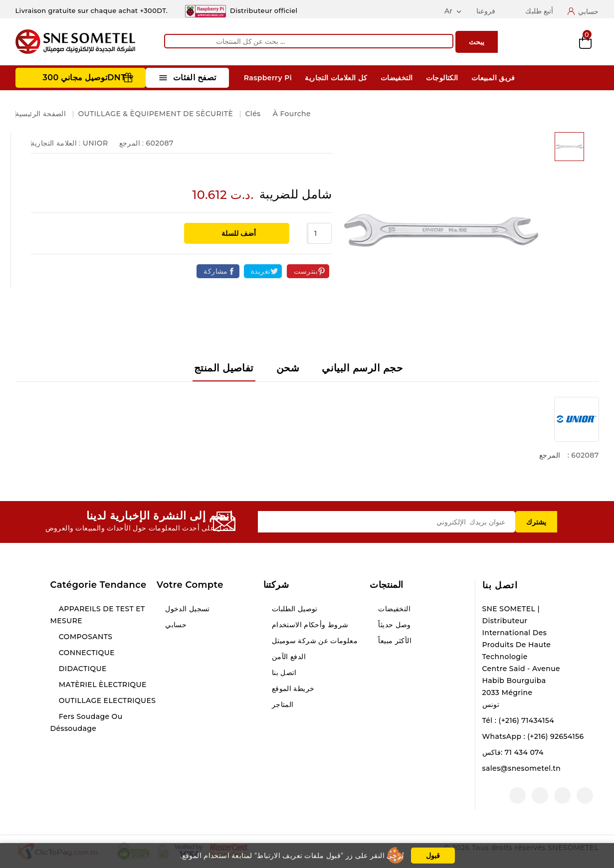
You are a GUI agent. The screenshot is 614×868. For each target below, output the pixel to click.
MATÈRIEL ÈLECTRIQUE (102, 685)
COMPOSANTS (85, 637)
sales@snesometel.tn (522, 768)
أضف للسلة (238, 233)
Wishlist (560, 42)
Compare (534, 42)
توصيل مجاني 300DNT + (88, 78)
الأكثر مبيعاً (394, 641)
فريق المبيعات (493, 78)
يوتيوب (562, 795)
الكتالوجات (442, 78)
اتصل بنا (500, 585)
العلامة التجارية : (56, 143)
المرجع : (132, 143)
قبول (433, 856)
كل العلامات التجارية (336, 78)
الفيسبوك (585, 795)
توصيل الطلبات (294, 609)
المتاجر (282, 704)
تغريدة (261, 271)
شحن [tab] (288, 368)
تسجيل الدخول (187, 609)
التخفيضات (397, 78)
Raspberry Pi (268, 78)
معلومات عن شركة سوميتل (314, 641)
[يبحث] (309, 41)
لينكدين (517, 795)
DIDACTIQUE (82, 669)
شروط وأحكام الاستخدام (309, 625)
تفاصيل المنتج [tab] (224, 368)
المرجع (550, 455)
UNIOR (96, 143)
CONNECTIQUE (86, 653)
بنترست (306, 271)
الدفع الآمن (288, 657)
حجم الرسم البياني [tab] (362, 368)
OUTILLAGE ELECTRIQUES (106, 700)
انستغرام (540, 795)
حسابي (175, 625)
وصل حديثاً (394, 625)
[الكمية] (320, 233)
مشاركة (215, 271)
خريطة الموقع (292, 689)
